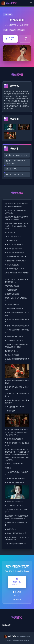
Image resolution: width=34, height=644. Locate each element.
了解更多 (25, 39)
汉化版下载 (10, 39)
